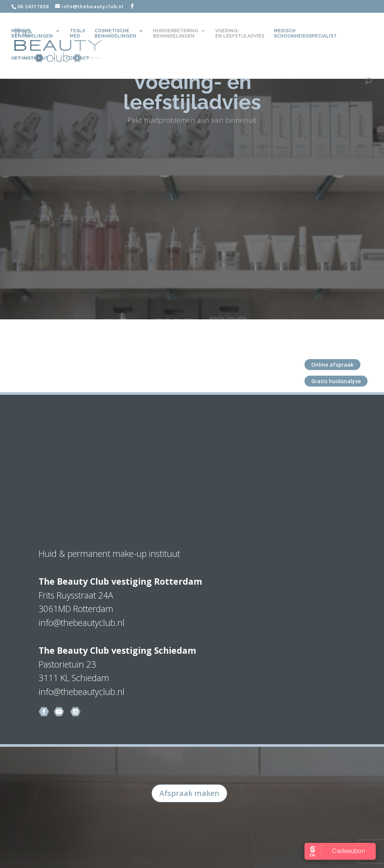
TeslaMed (77, 33)
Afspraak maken (189, 793)
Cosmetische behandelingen (115, 33)
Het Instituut (30, 58)
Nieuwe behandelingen (32, 33)
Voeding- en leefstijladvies (240, 33)
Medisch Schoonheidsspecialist (305, 33)
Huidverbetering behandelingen (176, 33)
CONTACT (77, 58)
